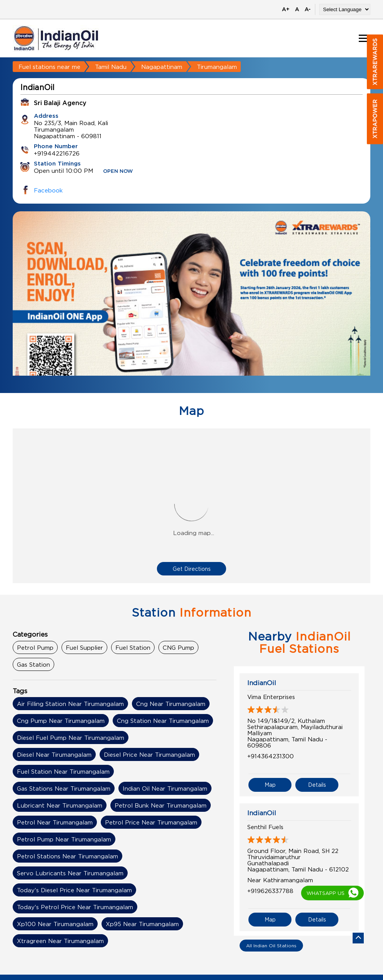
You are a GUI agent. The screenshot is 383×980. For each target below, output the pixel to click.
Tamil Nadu (111, 67)
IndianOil (262, 683)
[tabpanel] (191, 308)
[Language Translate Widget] (345, 9)
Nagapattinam (162, 67)
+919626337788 (270, 891)
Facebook (48, 190)
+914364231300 (271, 756)
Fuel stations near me (49, 67)
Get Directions (192, 569)
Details (317, 785)
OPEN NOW (118, 171)
